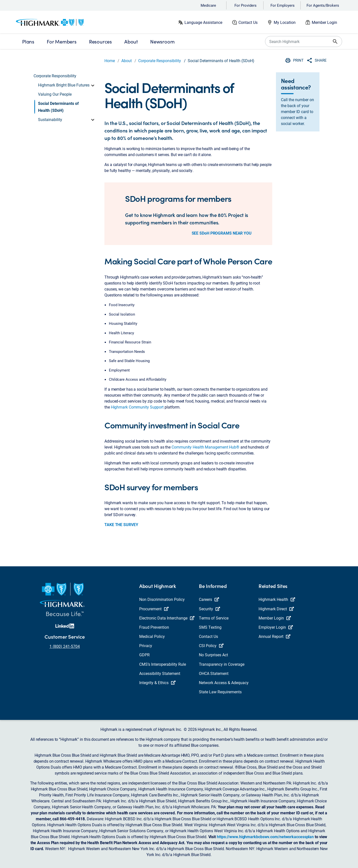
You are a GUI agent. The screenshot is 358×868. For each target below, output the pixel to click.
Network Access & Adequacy (224, 682)
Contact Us (248, 22)
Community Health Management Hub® (205, 447)
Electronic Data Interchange (167, 618)
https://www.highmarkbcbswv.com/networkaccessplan (265, 837)
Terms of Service (214, 618)
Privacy (146, 645)
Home (110, 61)
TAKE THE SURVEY (121, 524)
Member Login (324, 22)
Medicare (208, 5)
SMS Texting (210, 627)
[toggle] (93, 85)
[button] (67, 85)
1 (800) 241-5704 (65, 646)
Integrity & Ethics (157, 682)
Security (209, 609)
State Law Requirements (220, 692)
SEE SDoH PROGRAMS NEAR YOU (222, 233)
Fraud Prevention (154, 627)
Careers (209, 599)
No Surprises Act (213, 655)
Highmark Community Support (137, 407)
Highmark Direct (276, 609)
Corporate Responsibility (160, 61)
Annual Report (274, 636)
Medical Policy (152, 636)
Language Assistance (203, 22)
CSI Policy (211, 645)
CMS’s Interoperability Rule (163, 664)
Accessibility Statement (160, 673)
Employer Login (276, 627)
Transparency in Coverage (222, 664)
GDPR (144, 655)
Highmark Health (277, 599)
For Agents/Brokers (323, 5)
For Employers (283, 5)
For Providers (246, 5)
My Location (285, 22)
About (127, 61)
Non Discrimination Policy (162, 599)
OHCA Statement (214, 673)
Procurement (154, 609)
